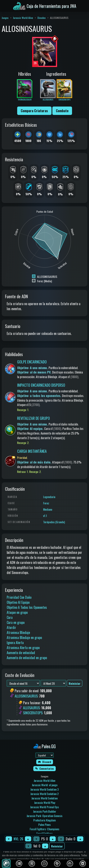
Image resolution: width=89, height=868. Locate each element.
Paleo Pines (44, 824)
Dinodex (42, 18)
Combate (62, 111)
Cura (10, 617)
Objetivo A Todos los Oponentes (27, 607)
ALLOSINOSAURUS (26, 696)
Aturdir (11, 627)
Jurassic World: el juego (45, 785)
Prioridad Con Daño (19, 597)
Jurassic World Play (45, 802)
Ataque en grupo (17, 612)
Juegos (5, 18)
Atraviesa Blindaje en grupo (24, 638)
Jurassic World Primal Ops (44, 807)
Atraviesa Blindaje (18, 632)
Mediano (48, 509)
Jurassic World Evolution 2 (44, 794)
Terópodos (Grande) (54, 522)
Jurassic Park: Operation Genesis (44, 816)
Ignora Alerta (15, 643)
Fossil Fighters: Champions (44, 829)
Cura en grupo (16, 622)
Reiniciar (57, 846)
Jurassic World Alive (23, 18)
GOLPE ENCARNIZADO (32, 362)
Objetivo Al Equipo (18, 602)
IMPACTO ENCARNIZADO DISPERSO (41, 385)
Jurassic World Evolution (44, 798)
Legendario (49, 497)
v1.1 (45, 516)
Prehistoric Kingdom (44, 820)
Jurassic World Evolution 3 (44, 789)
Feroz (46, 503)
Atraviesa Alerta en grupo (23, 648)
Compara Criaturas (34, 111)
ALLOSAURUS (31, 708)
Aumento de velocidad (21, 653)
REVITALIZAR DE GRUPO (34, 418)
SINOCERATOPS (33, 713)
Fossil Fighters (44, 833)
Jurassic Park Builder (45, 811)
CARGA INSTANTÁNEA (32, 451)
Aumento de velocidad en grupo (27, 658)
